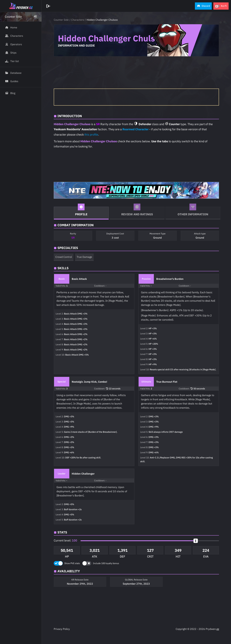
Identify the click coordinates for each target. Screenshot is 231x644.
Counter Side (61, 20)
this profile (91, 135)
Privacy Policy (62, 629)
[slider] (196, 541)
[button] (203, 6)
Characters (78, 20)
